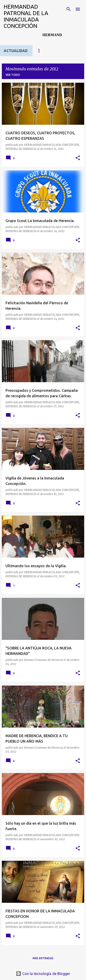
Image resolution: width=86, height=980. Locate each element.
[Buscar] (69, 9)
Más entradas (43, 958)
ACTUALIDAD (16, 51)
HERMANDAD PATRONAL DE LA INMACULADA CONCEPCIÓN (26, 16)
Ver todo (13, 75)
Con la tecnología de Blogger (43, 974)
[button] (78, 158)
